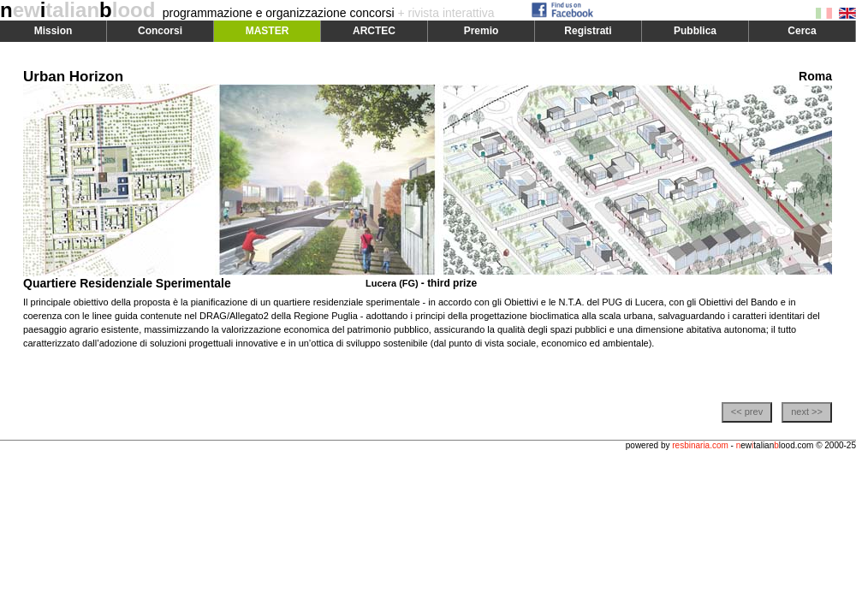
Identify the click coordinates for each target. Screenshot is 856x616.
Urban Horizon (73, 77)
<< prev (747, 412)
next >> (807, 412)
